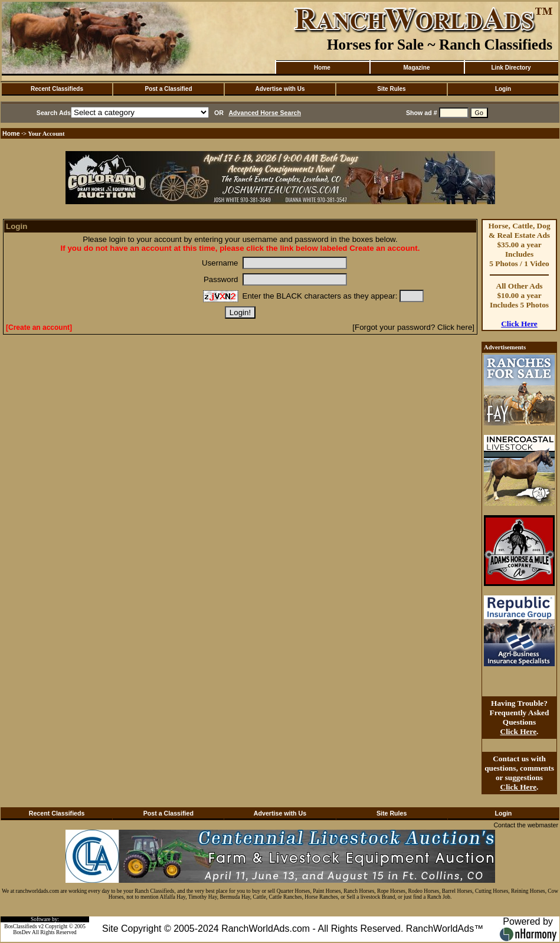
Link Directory (511, 68)
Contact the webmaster (526, 825)
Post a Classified (168, 89)
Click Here (519, 324)
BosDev (22, 932)
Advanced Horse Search (265, 113)
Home (322, 68)
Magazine (416, 68)
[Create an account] (39, 328)
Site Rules (391, 89)
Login (503, 89)
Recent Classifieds (57, 89)
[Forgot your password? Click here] (413, 327)
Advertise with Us (280, 89)
